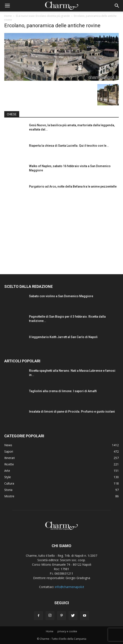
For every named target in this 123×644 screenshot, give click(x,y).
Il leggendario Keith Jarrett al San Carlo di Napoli (63, 337)
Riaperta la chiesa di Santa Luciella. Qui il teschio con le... (69, 146)
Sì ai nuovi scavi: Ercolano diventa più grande (43, 16)
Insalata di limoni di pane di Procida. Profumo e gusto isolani (72, 412)
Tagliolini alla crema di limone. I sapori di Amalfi (63, 391)
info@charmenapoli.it (70, 587)
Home (8, 16)
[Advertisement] (61, 233)
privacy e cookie (67, 631)
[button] (117, 6)
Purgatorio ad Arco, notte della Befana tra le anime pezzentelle (73, 186)
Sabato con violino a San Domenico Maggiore (61, 296)
